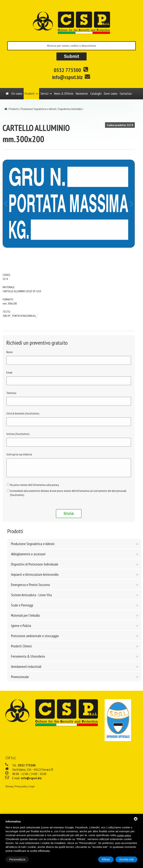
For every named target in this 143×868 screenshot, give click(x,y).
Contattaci (126, 93)
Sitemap (9, 789)
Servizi (44, 93)
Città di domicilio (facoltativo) (23, 413)
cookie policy (124, 835)
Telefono (11, 393)
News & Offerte (64, 93)
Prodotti (30, 93)
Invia (69, 516)
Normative (82, 93)
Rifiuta (106, 859)
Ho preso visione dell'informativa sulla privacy (35, 488)
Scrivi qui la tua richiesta (19, 454)
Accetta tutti (126, 859)
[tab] (74, 546)
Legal (32, 789)
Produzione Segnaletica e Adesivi (38, 109)
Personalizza (17, 859)
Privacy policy (21, 789)
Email (9, 372)
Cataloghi (96, 93)
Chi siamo (17, 93)
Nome (9, 352)
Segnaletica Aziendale (70, 109)
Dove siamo (111, 93)
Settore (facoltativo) (18, 434)
